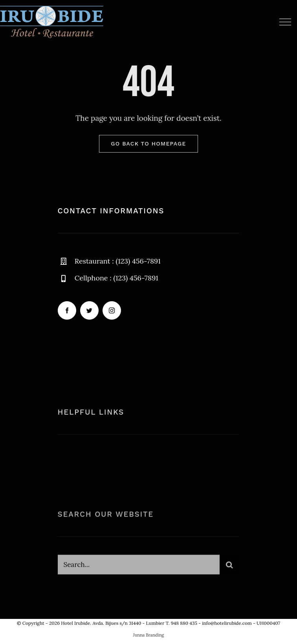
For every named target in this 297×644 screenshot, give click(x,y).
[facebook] (67, 310)
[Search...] (139, 566)
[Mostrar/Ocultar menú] (285, 22)
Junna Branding (149, 635)
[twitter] (89, 310)
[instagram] (112, 310)
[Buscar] (229, 566)
